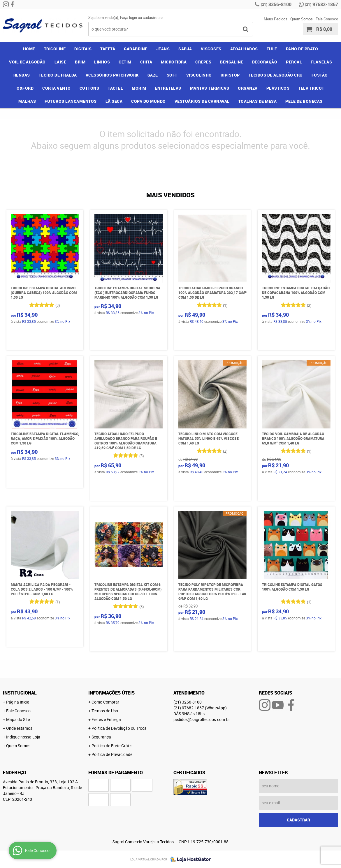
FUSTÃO (320, 75)
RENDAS (22, 75)
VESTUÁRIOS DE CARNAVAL (202, 101)
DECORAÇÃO (265, 62)
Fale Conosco (327, 19)
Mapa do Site (18, 719)
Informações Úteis (111, 693)
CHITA (146, 62)
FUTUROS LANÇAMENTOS (71, 101)
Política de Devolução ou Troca (119, 728)
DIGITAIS (83, 49)
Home (29, 49)
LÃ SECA (114, 101)
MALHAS (27, 101)
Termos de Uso (105, 711)
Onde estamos (19, 728)
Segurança (101, 737)
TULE (272, 49)
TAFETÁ (108, 49)
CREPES (203, 62)
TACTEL (115, 88)
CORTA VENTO (57, 88)
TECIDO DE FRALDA (58, 75)
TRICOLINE (55, 49)
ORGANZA (248, 88)
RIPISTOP (230, 75)
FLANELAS (321, 62)
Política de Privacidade (112, 754)
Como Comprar (105, 702)
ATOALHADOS (244, 49)
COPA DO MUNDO (148, 101)
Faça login (129, 17)
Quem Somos (302, 19)
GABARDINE (136, 49)
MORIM (139, 88)
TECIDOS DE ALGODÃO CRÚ (276, 75)
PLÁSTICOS (278, 88)
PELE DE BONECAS (304, 101)
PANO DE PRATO (302, 49)
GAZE (153, 75)
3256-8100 (276, 4)
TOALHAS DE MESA (258, 101)
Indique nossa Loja (23, 737)
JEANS (163, 49)
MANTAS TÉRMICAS (210, 88)
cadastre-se (153, 17)
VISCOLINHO (199, 75)
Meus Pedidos (276, 19)
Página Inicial (18, 702)
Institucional (20, 693)
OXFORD (25, 88)
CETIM (125, 62)
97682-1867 (321, 4)
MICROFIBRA (174, 62)
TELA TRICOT (311, 88)
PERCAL (294, 62)
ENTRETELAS (168, 88)
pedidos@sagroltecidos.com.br (202, 719)
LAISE (60, 62)
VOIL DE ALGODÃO (27, 62)
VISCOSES (211, 49)
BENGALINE (232, 62)
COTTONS (89, 88)
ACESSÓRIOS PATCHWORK (112, 75)
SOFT (172, 75)
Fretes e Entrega (106, 719)
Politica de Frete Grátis (112, 746)
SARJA (185, 49)
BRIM (80, 62)
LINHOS (102, 62)
